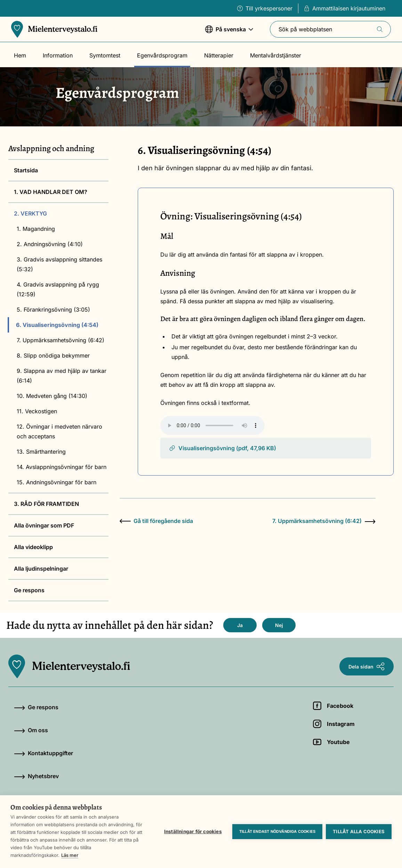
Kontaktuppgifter (43, 753)
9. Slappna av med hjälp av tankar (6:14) (62, 376)
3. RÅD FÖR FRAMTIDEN (46, 504)
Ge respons (29, 590)
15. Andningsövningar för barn (57, 482)
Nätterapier (219, 55)
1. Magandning (36, 229)
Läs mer (70, 855)
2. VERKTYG (30, 213)
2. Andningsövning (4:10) (50, 244)
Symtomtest (105, 55)
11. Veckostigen (37, 411)
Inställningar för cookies (193, 831)
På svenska (229, 33)
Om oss (31, 730)
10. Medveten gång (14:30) (52, 396)
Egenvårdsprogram (162, 55)
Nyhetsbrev (36, 776)
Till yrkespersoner (265, 8)
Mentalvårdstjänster (276, 55)
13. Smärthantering (41, 452)
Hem (20, 55)
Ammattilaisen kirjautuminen (345, 8)
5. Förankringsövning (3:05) (53, 310)
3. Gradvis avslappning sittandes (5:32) (59, 264)
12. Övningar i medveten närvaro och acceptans (59, 431)
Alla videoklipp (33, 547)
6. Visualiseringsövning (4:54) (57, 325)
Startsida (26, 170)
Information (58, 55)
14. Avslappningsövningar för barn (62, 467)
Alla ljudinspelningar (41, 569)
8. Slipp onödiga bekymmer (53, 355)
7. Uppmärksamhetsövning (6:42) (61, 340)
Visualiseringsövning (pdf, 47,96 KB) (222, 448)
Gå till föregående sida (156, 521)
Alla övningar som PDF (44, 525)
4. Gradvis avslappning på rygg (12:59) (58, 289)
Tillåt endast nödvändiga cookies (277, 831)
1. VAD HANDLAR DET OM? (51, 192)
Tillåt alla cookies (359, 831)
